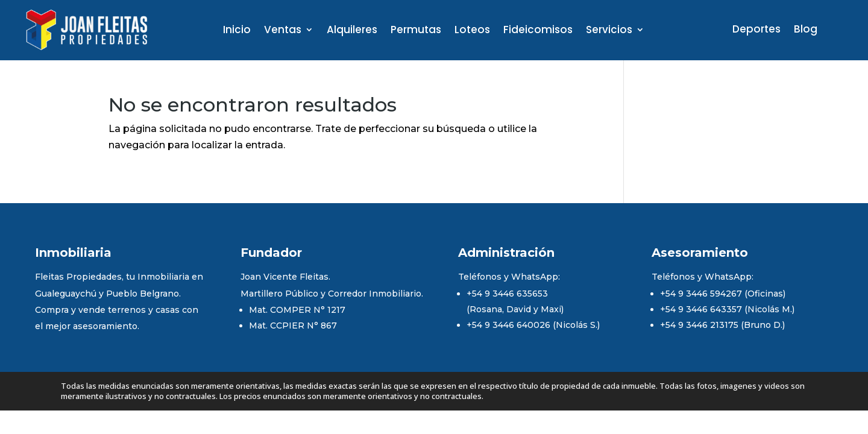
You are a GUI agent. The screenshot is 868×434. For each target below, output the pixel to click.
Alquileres (352, 31)
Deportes (756, 30)
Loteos (472, 31)
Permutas (416, 31)
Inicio (237, 31)
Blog (806, 30)
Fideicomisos (538, 31)
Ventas (283, 31)
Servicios (609, 31)
